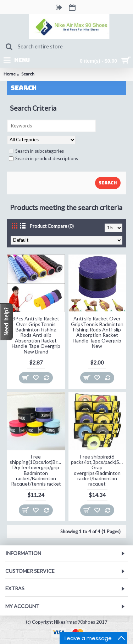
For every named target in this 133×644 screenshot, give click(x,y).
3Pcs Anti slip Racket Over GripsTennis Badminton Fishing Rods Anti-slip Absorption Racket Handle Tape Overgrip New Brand (36, 335)
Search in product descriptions (43, 158)
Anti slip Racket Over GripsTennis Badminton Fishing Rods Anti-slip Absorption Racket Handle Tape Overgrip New (97, 332)
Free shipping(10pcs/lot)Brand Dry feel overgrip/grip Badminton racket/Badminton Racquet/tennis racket (37, 470)
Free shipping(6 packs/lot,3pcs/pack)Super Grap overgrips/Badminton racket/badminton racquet (99, 470)
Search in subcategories (36, 151)
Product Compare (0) (52, 226)
